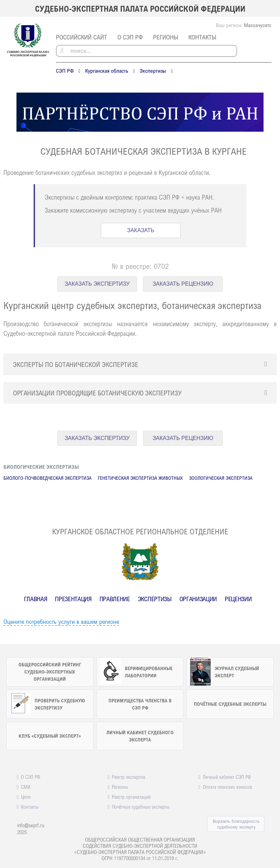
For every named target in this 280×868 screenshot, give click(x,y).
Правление (115, 599)
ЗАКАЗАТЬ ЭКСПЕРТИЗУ (97, 284)
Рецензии (238, 599)
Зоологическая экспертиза (221, 478)
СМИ (26, 787)
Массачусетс (258, 25)
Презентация (73, 599)
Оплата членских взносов (227, 787)
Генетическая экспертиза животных (140, 478)
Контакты (202, 37)
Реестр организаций (131, 797)
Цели (26, 797)
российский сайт (81, 37)
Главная (36, 599)
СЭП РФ (65, 71)
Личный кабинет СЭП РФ (227, 777)
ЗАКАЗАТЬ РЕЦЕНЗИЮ (183, 284)
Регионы (166, 37)
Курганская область (107, 71)
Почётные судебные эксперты (141, 807)
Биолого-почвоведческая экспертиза (48, 478)
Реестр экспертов (129, 777)
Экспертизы (153, 71)
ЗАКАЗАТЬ (141, 230)
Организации (198, 599)
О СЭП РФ (130, 37)
